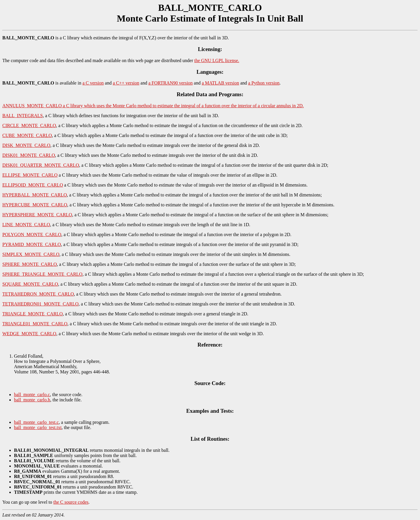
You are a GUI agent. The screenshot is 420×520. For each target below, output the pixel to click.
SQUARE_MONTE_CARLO (30, 284)
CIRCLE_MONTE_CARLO (29, 125)
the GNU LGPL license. (217, 60)
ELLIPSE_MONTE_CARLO (30, 175)
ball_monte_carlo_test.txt (38, 427)
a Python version (264, 83)
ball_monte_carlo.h (32, 400)
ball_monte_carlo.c (32, 395)
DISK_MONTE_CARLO (26, 145)
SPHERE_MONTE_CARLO (30, 264)
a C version (93, 83)
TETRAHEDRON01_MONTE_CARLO (40, 304)
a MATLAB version (220, 83)
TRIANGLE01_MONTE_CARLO (35, 324)
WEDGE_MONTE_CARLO (29, 334)
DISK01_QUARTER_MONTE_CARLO (41, 165)
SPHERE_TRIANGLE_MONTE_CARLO (42, 274)
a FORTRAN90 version (171, 83)
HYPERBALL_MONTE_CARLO (35, 195)
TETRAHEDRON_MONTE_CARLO (38, 294)
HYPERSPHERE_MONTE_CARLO (37, 215)
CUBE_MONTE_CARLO (27, 135)
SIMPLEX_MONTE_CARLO (31, 254)
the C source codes (71, 502)
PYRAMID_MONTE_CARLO (32, 244)
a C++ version (126, 83)
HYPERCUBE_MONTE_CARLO (35, 205)
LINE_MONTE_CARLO (26, 225)
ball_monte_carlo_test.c (36, 422)
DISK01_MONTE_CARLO (29, 155)
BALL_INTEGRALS (23, 116)
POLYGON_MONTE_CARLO (32, 234)
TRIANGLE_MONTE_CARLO (33, 314)
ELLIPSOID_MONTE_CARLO (33, 185)
